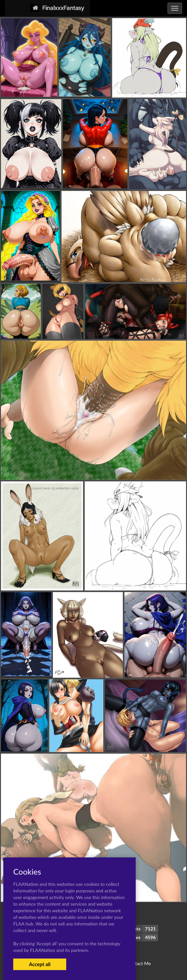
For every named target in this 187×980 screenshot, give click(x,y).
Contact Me (139, 963)
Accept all (40, 964)
